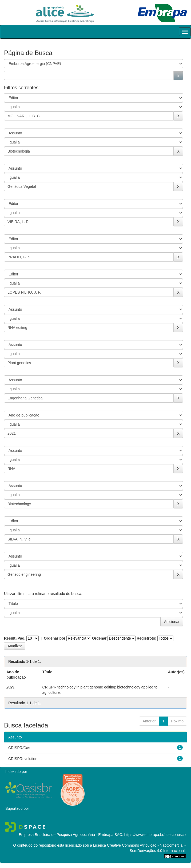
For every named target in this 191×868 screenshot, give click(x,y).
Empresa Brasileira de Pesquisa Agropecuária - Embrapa (66, 835)
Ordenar (99, 638)
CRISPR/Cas (19, 748)
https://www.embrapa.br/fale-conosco (155, 835)
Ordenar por (55, 638)
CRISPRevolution (23, 759)
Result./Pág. (15, 638)
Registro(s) (146, 638)
